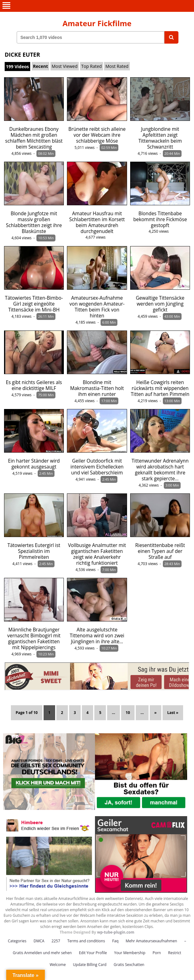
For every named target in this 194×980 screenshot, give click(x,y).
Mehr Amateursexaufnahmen (151, 941)
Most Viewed (65, 66)
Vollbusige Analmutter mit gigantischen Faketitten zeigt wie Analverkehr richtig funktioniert (97, 554)
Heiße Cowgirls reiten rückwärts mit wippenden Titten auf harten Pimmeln (160, 388)
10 (128, 713)
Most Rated (117, 66)
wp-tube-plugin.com (116, 932)
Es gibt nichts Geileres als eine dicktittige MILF (34, 385)
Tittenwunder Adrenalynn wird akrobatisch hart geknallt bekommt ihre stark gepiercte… (160, 470)
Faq (115, 941)
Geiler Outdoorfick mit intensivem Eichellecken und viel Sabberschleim (97, 467)
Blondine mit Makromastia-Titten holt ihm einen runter (97, 388)
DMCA (39, 941)
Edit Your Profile (93, 953)
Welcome (58, 965)
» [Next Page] (156, 713)
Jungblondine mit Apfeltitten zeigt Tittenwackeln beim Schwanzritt (160, 138)
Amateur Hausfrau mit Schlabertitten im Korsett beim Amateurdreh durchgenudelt (97, 222)
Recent (40, 66)
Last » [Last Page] (173, 713)
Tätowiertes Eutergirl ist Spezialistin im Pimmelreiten (34, 551)
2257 (56, 941)
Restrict (175, 953)
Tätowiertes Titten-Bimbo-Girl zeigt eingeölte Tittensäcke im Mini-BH (34, 304)
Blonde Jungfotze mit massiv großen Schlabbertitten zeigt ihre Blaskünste (34, 222)
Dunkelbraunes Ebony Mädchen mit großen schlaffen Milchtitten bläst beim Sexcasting (34, 138)
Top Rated (92, 66)
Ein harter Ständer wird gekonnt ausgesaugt (34, 464)
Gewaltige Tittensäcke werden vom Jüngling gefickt (160, 304)
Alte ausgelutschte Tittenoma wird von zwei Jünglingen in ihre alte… (97, 636)
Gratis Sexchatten (129, 965)
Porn (157, 953)
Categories (17, 941)
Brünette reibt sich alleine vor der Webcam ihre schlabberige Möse (97, 135)
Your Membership (130, 953)
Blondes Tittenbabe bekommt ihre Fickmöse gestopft (160, 219)
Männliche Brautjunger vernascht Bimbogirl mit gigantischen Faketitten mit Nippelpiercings (34, 639)
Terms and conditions (86, 941)
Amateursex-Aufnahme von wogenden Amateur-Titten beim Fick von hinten (97, 307)
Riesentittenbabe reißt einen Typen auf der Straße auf (160, 551)
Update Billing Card (90, 965)
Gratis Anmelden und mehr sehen (42, 953)
